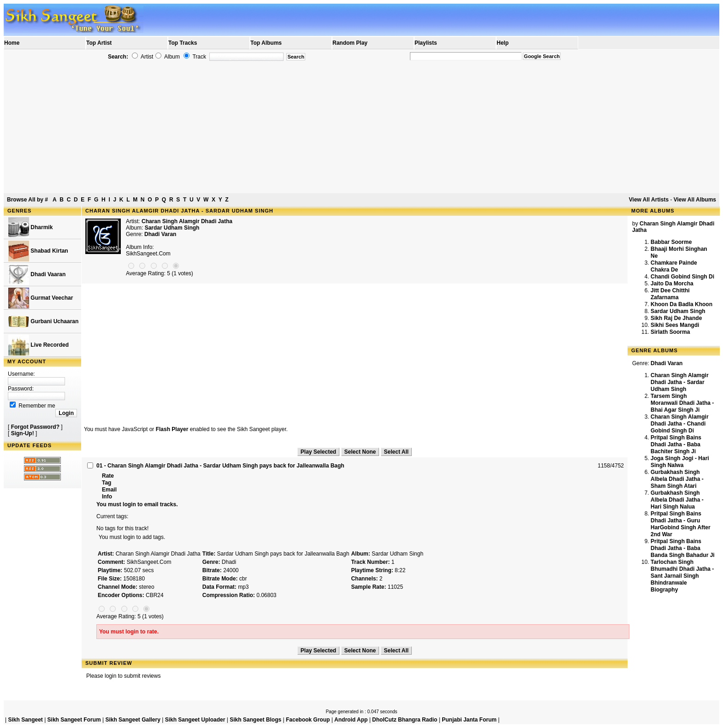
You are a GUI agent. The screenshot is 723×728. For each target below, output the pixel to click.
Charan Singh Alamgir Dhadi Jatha (187, 221)
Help (503, 43)
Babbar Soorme (671, 242)
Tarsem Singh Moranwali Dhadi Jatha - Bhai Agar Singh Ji (682, 403)
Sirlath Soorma (670, 332)
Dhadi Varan (160, 234)
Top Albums (266, 43)
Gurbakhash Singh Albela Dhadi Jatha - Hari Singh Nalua (677, 500)
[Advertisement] (361, 127)
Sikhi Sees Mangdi (675, 325)
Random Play (350, 43)
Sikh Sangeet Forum (74, 720)
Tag (107, 483)
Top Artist (99, 43)
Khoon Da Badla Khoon (682, 304)
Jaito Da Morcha (672, 284)
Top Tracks (183, 43)
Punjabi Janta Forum (469, 720)
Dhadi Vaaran (37, 275)
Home (12, 43)
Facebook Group (308, 720)
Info (107, 497)
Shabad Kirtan (38, 251)
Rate (108, 476)
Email (109, 490)
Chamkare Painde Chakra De (674, 266)
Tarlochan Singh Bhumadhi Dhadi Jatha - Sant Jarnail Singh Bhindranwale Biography (682, 576)
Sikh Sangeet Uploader (195, 720)
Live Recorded (39, 345)
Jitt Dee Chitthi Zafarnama (670, 294)
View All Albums (695, 200)
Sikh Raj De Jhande (676, 318)
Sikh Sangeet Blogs (255, 720)
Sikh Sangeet (25, 720)
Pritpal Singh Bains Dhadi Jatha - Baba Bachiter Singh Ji (676, 444)
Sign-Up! (23, 433)
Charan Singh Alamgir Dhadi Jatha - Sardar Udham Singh (680, 382)
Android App (351, 720)
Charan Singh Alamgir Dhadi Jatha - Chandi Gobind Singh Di (680, 424)
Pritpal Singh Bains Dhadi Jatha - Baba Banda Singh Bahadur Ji (683, 548)
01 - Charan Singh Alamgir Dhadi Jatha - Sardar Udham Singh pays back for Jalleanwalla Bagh (220, 466)
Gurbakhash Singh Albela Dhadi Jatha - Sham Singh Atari (677, 479)
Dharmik (30, 228)
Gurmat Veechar (41, 298)
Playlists (426, 43)
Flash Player (172, 429)
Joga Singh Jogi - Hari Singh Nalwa (680, 462)
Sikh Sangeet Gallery (133, 720)
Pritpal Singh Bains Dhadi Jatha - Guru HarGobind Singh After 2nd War (681, 524)
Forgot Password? (35, 427)
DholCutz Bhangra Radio (405, 720)
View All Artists (649, 200)
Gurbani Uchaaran (43, 322)
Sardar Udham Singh (678, 311)
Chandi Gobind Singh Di (682, 277)
